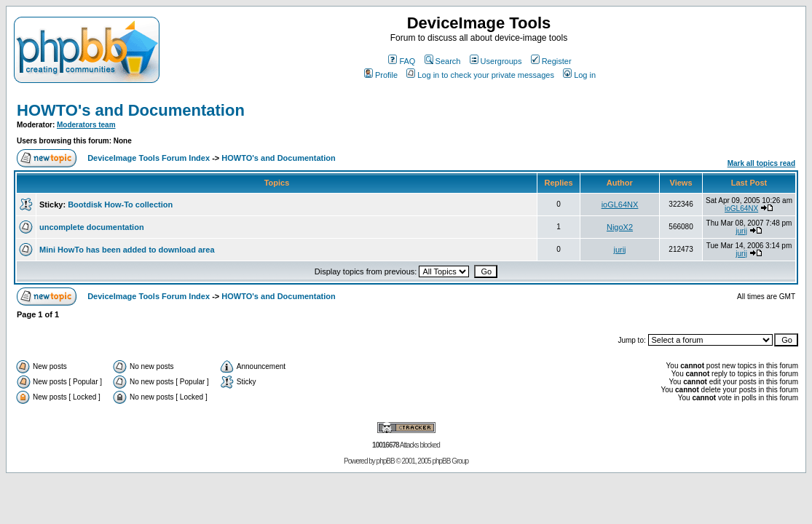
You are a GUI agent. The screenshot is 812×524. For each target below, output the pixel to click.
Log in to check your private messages (480, 75)
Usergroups (496, 61)
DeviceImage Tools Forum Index (149, 158)
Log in (579, 75)
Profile (381, 75)
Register (551, 61)
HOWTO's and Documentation (131, 110)
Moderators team (86, 125)
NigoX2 (620, 227)
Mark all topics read (761, 163)
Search (443, 61)
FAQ (402, 61)
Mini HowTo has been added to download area (127, 250)
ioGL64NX (620, 205)
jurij (741, 231)
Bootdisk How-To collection (120, 205)
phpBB (386, 461)
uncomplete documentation (92, 227)
